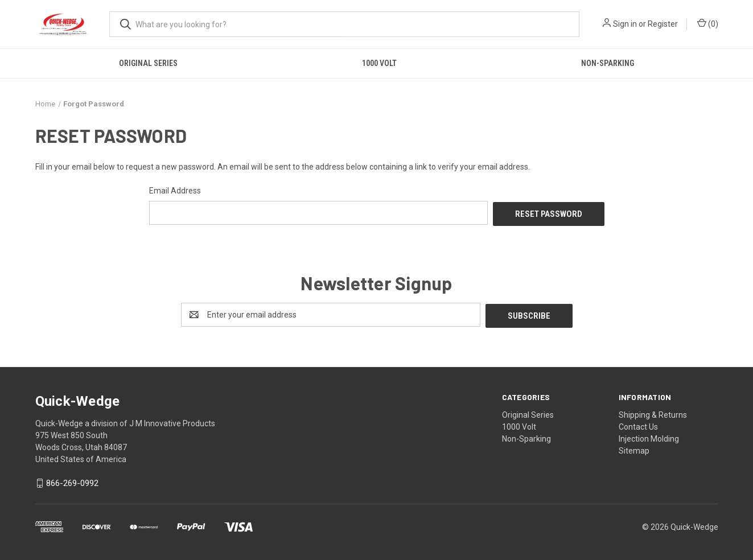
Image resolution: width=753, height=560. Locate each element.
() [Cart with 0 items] (708, 23)
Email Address (175, 191)
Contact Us (638, 424)
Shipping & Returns (653, 412)
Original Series (148, 63)
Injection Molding (649, 436)
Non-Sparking (608, 63)
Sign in (625, 24)
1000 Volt (379, 63)
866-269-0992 (72, 481)
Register (663, 24)
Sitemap (634, 448)
